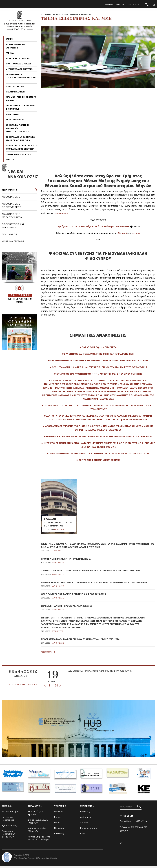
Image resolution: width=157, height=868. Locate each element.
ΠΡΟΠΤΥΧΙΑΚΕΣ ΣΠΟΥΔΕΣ (19, 64)
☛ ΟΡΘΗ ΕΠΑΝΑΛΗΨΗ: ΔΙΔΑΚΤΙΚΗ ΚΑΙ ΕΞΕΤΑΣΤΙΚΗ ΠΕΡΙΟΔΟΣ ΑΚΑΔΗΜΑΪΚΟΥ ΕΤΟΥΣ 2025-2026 (98, 367)
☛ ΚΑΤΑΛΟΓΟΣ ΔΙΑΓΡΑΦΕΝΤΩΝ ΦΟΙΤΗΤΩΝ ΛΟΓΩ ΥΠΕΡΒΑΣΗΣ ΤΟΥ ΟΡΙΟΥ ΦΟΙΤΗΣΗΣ (98, 374)
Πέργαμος (59, 830)
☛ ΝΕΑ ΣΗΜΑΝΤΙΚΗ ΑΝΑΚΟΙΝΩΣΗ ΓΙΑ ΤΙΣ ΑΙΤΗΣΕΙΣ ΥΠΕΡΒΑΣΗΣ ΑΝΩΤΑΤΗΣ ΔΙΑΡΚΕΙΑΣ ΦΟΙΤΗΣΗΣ (98, 361)
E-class (58, 819)
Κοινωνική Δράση (89, 830)
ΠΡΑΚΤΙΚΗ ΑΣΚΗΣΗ (15, 92)
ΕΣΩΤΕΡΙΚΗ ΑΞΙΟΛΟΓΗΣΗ (18, 154)
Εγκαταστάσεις (9, 827)
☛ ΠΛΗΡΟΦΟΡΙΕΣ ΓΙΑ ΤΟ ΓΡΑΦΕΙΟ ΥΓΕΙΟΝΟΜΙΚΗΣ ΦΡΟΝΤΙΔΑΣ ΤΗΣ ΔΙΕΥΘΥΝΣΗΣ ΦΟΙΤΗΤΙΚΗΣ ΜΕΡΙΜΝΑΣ (98, 440)
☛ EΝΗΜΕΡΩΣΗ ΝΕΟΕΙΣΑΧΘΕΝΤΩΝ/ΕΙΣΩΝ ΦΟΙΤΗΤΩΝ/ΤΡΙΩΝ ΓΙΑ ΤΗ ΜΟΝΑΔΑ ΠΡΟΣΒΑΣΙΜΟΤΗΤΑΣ (98, 457)
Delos (57, 824)
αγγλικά (136, 233)
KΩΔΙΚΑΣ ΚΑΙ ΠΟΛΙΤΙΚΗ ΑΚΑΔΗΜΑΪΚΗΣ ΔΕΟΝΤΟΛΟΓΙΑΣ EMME (17, 128)
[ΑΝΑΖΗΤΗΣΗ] (138, 5)
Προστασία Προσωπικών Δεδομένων (9, 836)
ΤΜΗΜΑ (10, 53)
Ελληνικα (109, 5)
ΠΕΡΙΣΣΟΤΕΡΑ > (62, 213)
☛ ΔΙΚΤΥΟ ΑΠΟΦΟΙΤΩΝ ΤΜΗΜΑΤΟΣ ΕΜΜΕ (98, 464)
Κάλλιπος (59, 835)
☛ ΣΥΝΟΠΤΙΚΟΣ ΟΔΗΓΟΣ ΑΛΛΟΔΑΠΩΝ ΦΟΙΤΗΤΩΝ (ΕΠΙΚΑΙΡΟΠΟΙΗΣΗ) (98, 354)
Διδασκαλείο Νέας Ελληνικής (37, 832)
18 (47, 687)
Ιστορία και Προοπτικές (8, 820)
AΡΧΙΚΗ (9, 39)
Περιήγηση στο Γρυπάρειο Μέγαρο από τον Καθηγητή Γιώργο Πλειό (93, 226)
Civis (83, 835)
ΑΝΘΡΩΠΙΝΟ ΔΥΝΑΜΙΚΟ (18, 58)
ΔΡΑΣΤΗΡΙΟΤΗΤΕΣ (15, 120)
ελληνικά (121, 233)
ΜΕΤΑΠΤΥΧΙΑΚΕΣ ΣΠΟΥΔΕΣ (19, 69)
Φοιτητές (85, 813)
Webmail (59, 813)
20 (58, 687)
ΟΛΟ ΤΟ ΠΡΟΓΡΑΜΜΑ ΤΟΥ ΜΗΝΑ (23, 687)
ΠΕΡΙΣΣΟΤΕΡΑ (48, 654)
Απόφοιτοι (86, 819)
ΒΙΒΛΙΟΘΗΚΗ (12, 114)
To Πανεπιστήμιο (11, 813)
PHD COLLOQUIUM (15, 86)
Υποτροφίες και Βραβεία (36, 815)
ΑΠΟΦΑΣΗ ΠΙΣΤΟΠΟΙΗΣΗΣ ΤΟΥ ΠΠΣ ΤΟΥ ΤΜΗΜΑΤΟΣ (56, 526)
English (120, 5)
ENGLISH (10, 160)
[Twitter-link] (154, 5)
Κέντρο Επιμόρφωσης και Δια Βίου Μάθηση (39, 840)
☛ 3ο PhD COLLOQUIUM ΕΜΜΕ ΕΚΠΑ (98, 347)
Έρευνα (84, 824)
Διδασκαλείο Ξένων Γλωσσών (38, 823)
